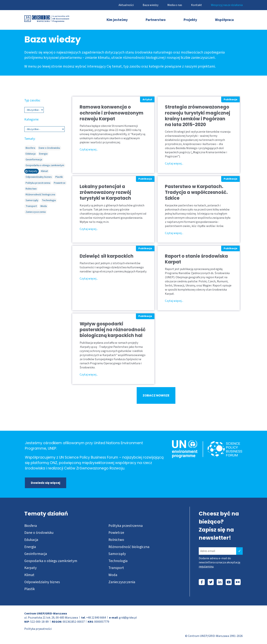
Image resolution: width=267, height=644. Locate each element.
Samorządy (117, 554)
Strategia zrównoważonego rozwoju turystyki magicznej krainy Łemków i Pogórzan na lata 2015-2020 (198, 116)
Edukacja (31, 540)
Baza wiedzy (151, 5)
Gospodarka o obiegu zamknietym (51, 561)
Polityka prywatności (38, 629)
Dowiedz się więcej (46, 483)
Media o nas (175, 5)
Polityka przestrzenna (126, 526)
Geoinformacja (36, 554)
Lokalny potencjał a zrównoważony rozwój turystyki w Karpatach (105, 192)
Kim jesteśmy (117, 20)
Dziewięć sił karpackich (107, 256)
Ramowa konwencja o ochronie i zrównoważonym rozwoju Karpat (112, 113)
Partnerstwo (156, 20)
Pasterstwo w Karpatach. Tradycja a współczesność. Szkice (196, 192)
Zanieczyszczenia (122, 582)
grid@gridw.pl (128, 618)
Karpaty (30, 568)
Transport (116, 568)
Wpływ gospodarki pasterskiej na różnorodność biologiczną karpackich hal (113, 330)
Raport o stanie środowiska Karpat (196, 259)
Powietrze (116, 533)
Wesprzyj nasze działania (227, 5)
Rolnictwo (116, 540)
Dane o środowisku (39, 533)
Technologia (118, 561)
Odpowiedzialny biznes (42, 582)
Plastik (30, 589)
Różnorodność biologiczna (129, 547)
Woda (113, 575)
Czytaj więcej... (89, 149)
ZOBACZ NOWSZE (156, 395)
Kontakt (197, 5)
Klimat (29, 575)
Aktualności (126, 5)
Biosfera (31, 526)
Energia (30, 547)
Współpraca (224, 20)
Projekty (190, 20)
